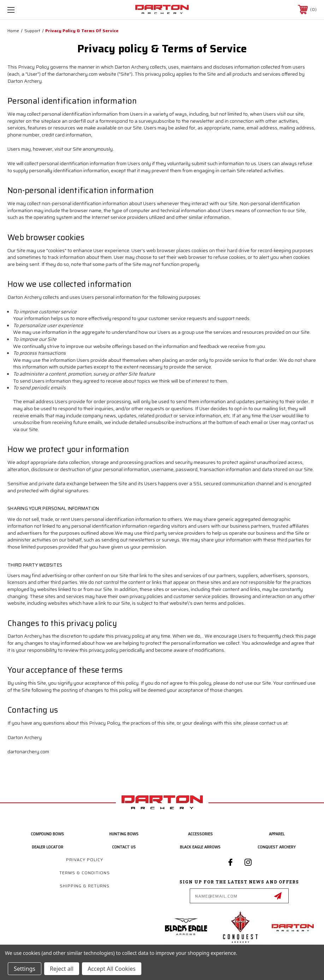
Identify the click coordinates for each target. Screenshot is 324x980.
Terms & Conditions (85, 873)
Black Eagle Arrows (200, 847)
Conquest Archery (277, 847)
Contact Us (124, 847)
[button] (188, 927)
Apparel (277, 834)
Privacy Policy (85, 860)
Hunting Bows (124, 834)
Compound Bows (47, 834)
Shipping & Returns (85, 886)
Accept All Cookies (112, 969)
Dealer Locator (48, 847)
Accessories (200, 834)
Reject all (62, 969)
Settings (25, 969)
